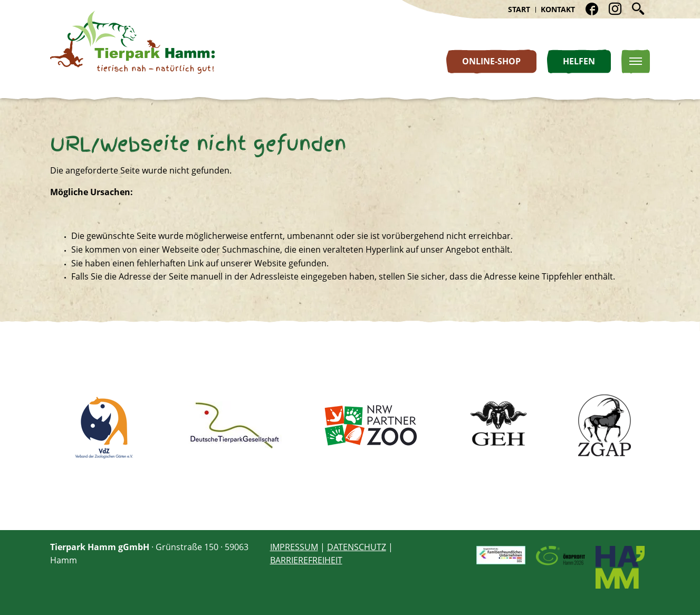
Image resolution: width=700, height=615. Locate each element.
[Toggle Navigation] (636, 62)
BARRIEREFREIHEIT (306, 560)
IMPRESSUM (294, 547)
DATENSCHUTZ (356, 547)
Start (518, 9)
